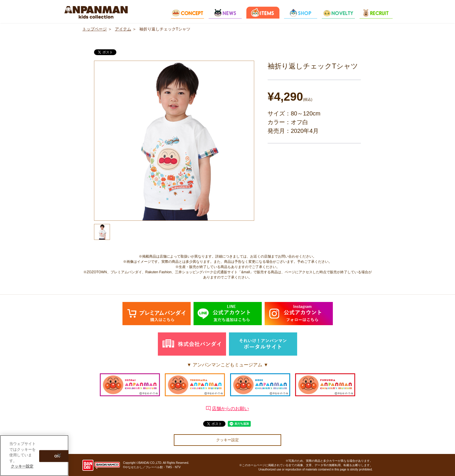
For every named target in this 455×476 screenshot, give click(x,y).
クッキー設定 (228, 440)
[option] (174, 141)
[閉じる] (59, 455)
